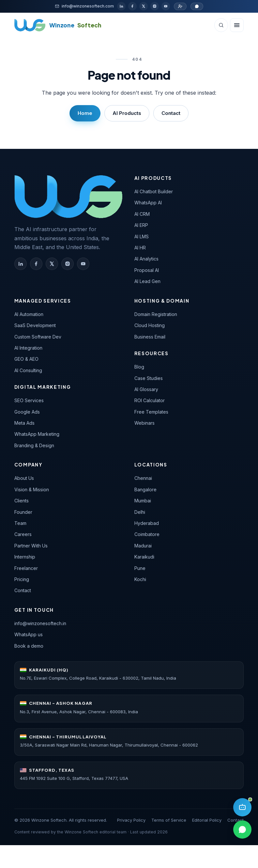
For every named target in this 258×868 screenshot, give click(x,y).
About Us (24, 478)
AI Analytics (146, 259)
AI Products (127, 113)
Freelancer (26, 568)
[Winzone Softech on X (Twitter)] (52, 264)
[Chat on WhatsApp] (197, 6)
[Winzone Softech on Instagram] (68, 264)
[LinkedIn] (121, 6)
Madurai (143, 546)
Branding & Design (34, 445)
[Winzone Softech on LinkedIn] (21, 264)
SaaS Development (35, 325)
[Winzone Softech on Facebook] (36, 264)
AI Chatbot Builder (154, 191)
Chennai (143, 478)
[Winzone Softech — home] (68, 197)
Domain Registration (156, 314)
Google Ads (27, 412)
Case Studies (149, 378)
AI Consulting (28, 370)
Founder (23, 512)
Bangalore (145, 489)
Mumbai (143, 501)
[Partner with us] (180, 6)
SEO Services (29, 400)
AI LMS (142, 237)
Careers (23, 534)
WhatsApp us (29, 634)
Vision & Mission (32, 489)
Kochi (140, 579)
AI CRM (142, 214)
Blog (139, 367)
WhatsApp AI (148, 203)
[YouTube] (166, 6)
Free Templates (151, 412)
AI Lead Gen (147, 281)
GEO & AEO (26, 359)
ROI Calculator (150, 400)
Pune (140, 568)
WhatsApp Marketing (37, 434)
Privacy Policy (131, 820)
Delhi (140, 512)
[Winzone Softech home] (58, 25)
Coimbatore (147, 534)
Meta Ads (24, 423)
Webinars (144, 423)
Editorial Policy (207, 820)
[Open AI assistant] (242, 807)
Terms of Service (169, 820)
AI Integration (28, 348)
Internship (25, 557)
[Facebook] (132, 6)
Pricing (22, 579)
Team (20, 523)
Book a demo (29, 646)
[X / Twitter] (144, 6)
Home (85, 113)
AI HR (140, 248)
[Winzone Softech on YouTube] (83, 264)
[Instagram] (155, 6)
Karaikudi (144, 557)
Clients (22, 501)
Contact (171, 113)
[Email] (84, 6)
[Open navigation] (237, 25)
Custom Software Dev (38, 337)
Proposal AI (147, 270)
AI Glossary (146, 389)
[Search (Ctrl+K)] (221, 25)
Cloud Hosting (150, 325)
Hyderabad (147, 523)
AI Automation (29, 314)
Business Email (150, 337)
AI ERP (141, 225)
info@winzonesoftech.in (40, 623)
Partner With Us (31, 546)
